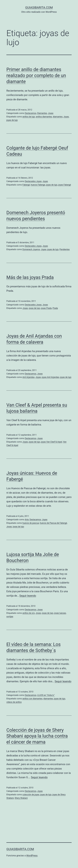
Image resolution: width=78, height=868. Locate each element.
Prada (55, 308)
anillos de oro (29, 613)
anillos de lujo (29, 117)
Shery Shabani (21, 798)
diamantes (58, 117)
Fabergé (26, 185)
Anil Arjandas (28, 377)
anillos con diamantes (32, 699)
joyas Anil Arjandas (50, 377)
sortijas (10, 617)
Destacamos (31, 113)
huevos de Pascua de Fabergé (53, 523)
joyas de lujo (12, 120)
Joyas (51, 113)
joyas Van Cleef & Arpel (52, 442)
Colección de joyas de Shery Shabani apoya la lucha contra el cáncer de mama (37, 736)
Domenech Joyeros (31, 249)
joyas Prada (46, 308)
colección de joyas (31, 795)
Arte (27, 520)
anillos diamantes (44, 117)
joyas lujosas (60, 613)
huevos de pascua (31, 523)
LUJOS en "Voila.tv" (46, 695)
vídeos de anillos (14, 702)
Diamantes (42, 113)
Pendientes (65, 249)
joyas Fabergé (65, 185)
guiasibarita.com (39, 8)
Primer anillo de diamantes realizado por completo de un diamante (36, 76)
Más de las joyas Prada (30, 277)
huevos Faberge (38, 185)
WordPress (32, 855)
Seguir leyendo (28, 596)
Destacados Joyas (33, 181)
